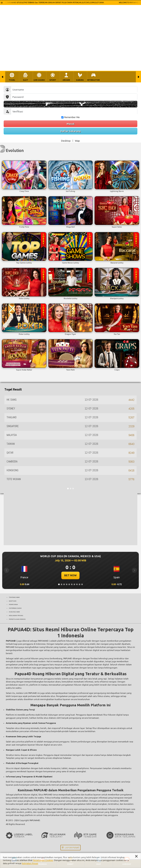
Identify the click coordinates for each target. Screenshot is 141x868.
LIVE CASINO (39, 80)
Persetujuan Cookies (43, 860)
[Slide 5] (69, 584)
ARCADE (66, 80)
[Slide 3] (64, 584)
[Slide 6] (72, 584)
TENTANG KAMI (14, 597)
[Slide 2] (62, 584)
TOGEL (12, 80)
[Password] (74, 97)
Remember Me (70, 117)
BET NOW (70, 575)
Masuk (71, 124)
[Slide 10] (82, 584)
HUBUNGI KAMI (14, 612)
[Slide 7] (74, 584)
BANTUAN (13, 601)
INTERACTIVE (93, 80)
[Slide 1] (59, 584)
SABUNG (80, 80)
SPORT (53, 80)
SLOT (26, 80)
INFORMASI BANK (15, 608)
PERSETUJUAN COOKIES (17, 619)
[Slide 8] (77, 584)
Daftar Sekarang (70, 131)
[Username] (74, 89)
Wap (77, 141)
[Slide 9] (79, 584)
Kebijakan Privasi (30, 863)
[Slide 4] (67, 584)
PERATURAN (13, 604)
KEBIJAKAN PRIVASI (16, 615)
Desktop (66, 141)
